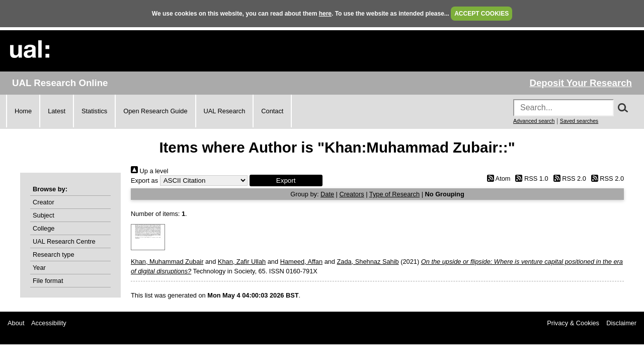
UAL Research (225, 111)
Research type (54, 255)
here (325, 14)
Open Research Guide (155, 111)
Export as (144, 180)
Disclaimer (621, 323)
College (44, 228)
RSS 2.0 (568, 178)
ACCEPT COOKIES (481, 14)
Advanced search (534, 121)
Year (39, 268)
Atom (497, 178)
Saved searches (579, 121)
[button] (286, 180)
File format (48, 281)
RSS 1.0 (530, 178)
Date (327, 194)
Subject (44, 215)
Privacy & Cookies (573, 323)
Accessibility (49, 323)
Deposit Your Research (581, 83)
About (16, 323)
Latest (57, 111)
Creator (44, 202)
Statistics (94, 111)
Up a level (149, 171)
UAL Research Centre (64, 241)
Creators (352, 194)
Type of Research (394, 194)
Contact (272, 111)
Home (23, 111)
